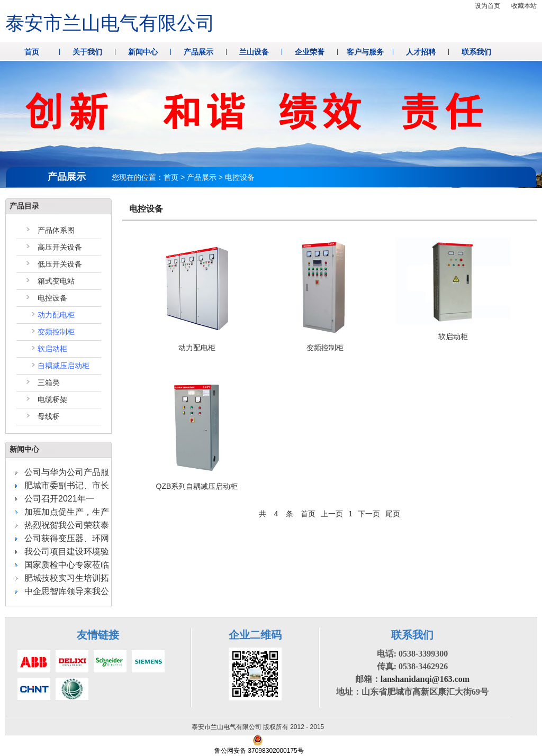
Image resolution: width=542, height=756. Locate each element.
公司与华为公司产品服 (67, 472)
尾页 (393, 514)
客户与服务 (365, 52)
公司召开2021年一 (59, 499)
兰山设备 (254, 52)
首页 (32, 52)
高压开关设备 (60, 247)
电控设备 (52, 298)
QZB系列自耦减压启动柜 (197, 486)
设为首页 (487, 6)
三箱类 (49, 382)
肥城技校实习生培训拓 (67, 578)
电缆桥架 (52, 399)
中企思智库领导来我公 (67, 591)
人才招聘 (421, 52)
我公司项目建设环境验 (67, 552)
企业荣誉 (310, 52)
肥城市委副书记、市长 (67, 485)
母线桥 (49, 416)
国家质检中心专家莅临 (67, 565)
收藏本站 (524, 6)
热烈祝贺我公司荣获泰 (67, 525)
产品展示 (198, 52)
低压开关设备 (60, 264)
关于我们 (87, 52)
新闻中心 (143, 52)
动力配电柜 (56, 315)
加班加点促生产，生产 (67, 512)
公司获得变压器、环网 (67, 538)
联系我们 (476, 52)
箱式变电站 (56, 281)
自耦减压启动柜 (64, 366)
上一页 (332, 514)
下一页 (369, 514)
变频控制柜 (56, 332)
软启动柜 (52, 349)
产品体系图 (56, 230)
